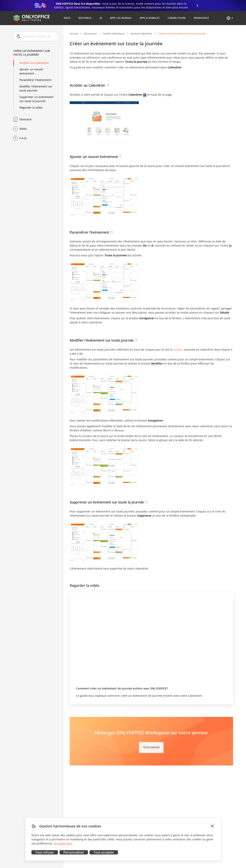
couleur (178, 350)
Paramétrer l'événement (35, 80)
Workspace (90, 34)
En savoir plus (63, 843)
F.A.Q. (23, 138)
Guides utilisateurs (114, 34)
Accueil (74, 34)
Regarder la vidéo (31, 107)
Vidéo (23, 129)
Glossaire (26, 119)
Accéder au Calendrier (34, 63)
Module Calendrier (141, 34)
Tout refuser (45, 852)
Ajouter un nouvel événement (31, 71)
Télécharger (151, 747)
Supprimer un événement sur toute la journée (36, 99)
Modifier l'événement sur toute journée (36, 88)
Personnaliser (74, 852)
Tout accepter (104, 852)
